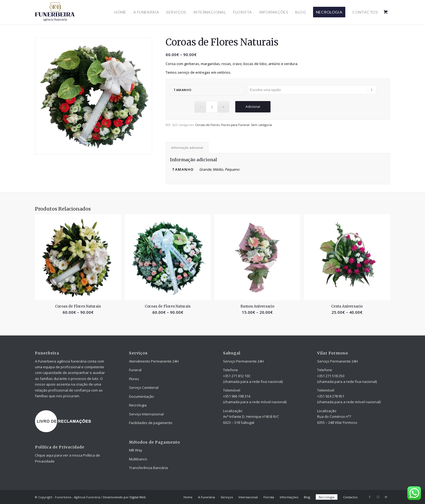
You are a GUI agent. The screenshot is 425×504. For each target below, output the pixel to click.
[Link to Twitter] (386, 497)
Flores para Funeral (235, 125)
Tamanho (183, 90)
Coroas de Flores (207, 125)
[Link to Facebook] (370, 497)
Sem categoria (261, 125)
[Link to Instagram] (378, 497)
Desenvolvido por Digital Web (124, 497)
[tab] (187, 148)
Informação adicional (187, 148)
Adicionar (253, 107)
